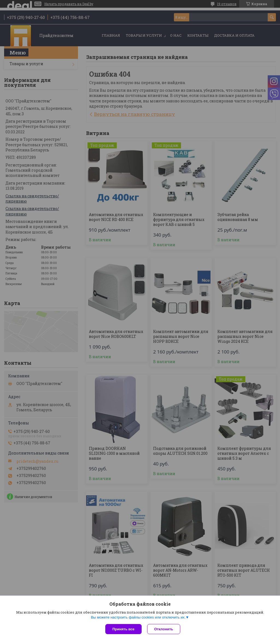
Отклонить (164, 629)
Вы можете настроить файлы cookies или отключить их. (138, 617)
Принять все (123, 629)
